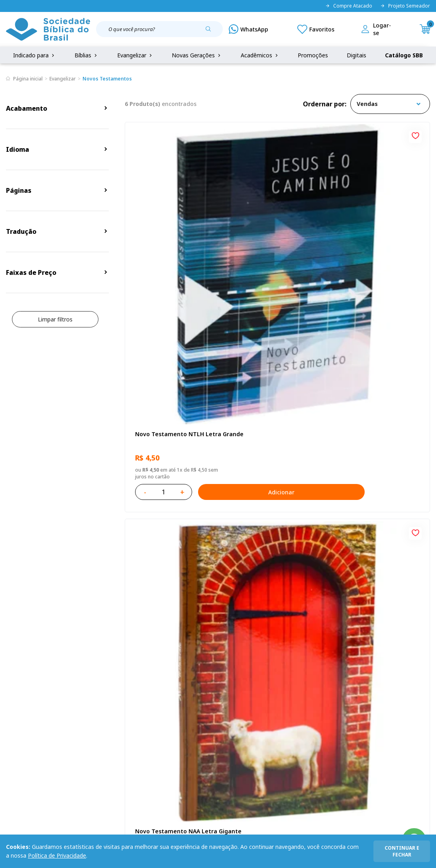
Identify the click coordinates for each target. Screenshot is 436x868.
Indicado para (34, 55)
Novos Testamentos (107, 79)
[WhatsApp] (248, 29)
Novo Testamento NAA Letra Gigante (270, 232)
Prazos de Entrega (81, 725)
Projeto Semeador (405, 6)
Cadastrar (389, 615)
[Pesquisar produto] (211, 32)
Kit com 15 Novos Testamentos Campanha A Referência (379, 422)
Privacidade (71, 681)
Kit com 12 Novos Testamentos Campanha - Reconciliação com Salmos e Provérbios (173, 422)
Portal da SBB (24, 710)
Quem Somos (24, 681)
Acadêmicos (260, 55)
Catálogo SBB (404, 55)
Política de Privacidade (57, 855)
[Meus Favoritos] (316, 29)
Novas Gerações (197, 55)
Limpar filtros (55, 319)
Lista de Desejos (168, 710)
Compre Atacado (349, 6)
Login (153, 681)
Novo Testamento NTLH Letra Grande (168, 232)
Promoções (313, 55)
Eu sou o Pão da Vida (370, 228)
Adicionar (209, 286)
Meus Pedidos (165, 695)
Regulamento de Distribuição (94, 695)
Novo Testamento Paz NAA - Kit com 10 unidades (277, 422)
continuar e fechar (402, 851)
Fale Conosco (222, 681)
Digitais (356, 55)
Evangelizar (135, 55)
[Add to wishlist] (210, 135)
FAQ (12, 695)
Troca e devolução (81, 710)
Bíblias (86, 55)
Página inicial (28, 79)
